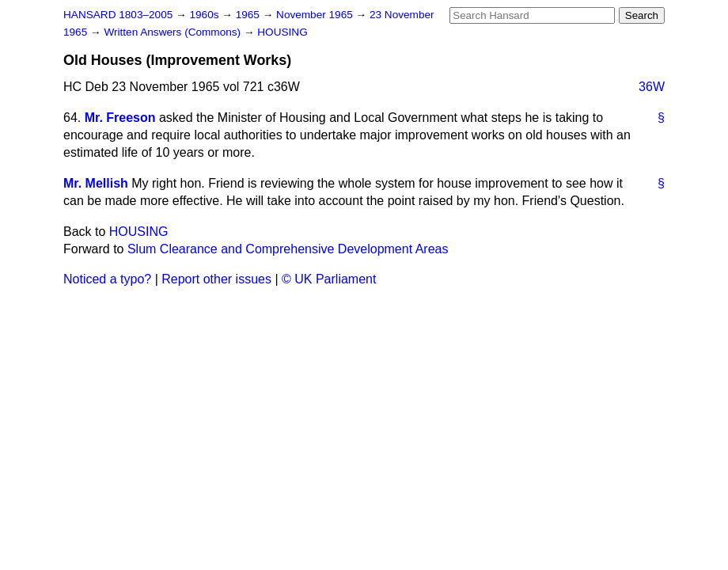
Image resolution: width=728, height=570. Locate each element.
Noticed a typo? (107, 279)
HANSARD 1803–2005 (118, 15)
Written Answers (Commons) (174, 32)
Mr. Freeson (120, 118)
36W (652, 87)
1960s (205, 15)
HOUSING (282, 32)
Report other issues (216, 279)
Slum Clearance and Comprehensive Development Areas (288, 249)
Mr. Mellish (96, 183)
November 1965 (316, 15)
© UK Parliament (329, 279)
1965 (249, 15)
